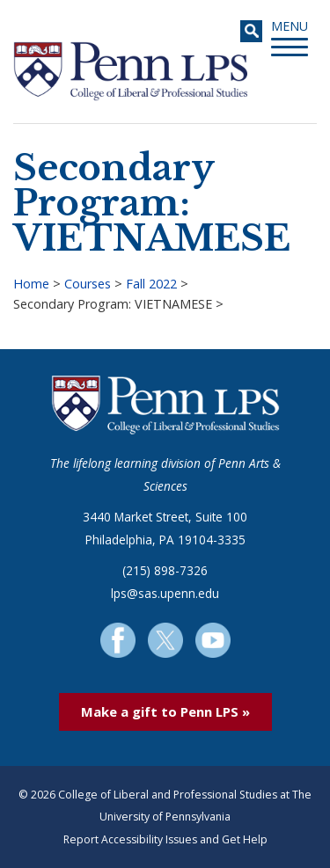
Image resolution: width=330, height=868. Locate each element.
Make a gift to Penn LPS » (165, 711)
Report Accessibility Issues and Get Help (165, 839)
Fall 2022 (151, 284)
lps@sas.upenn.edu (165, 593)
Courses (88, 284)
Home (31, 284)
